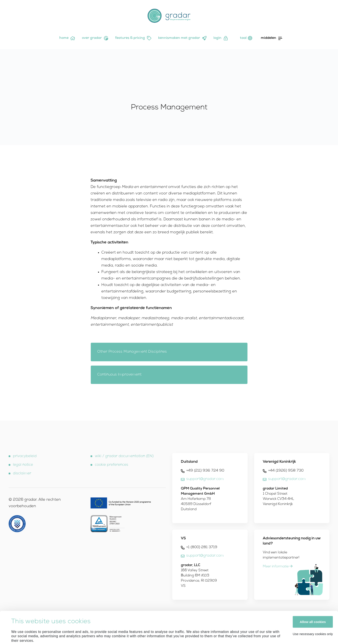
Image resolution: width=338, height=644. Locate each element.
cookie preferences (112, 465)
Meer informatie (278, 567)
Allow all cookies (313, 592)
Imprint (47, 620)
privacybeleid (25, 456)
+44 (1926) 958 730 (286, 471)
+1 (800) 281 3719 (202, 547)
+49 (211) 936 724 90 (205, 471)
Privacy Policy (67, 620)
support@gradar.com (205, 479)
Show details (21, 635)
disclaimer (22, 474)
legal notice (23, 465)
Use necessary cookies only (313, 604)
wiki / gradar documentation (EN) (124, 456)
